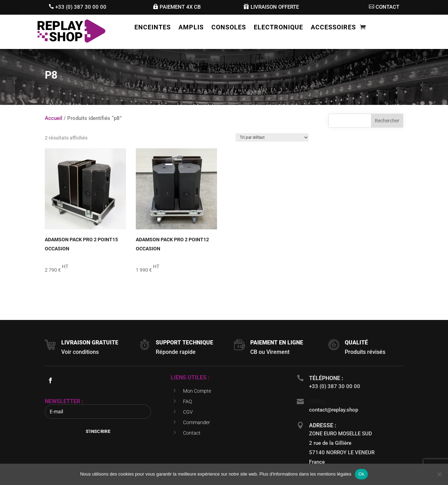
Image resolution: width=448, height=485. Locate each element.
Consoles (229, 28)
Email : (319, 402)
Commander (197, 422)
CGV (188, 412)
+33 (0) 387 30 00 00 (81, 7)
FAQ (187, 401)
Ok (361, 474)
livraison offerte (275, 7)
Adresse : (323, 425)
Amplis (191, 28)
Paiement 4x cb (180, 7)
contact (387, 7)
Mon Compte (197, 391)
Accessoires (333, 28)
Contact (192, 433)
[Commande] (272, 137)
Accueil (54, 118)
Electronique (278, 28)
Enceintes (153, 28)
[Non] (439, 474)
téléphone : (326, 378)
